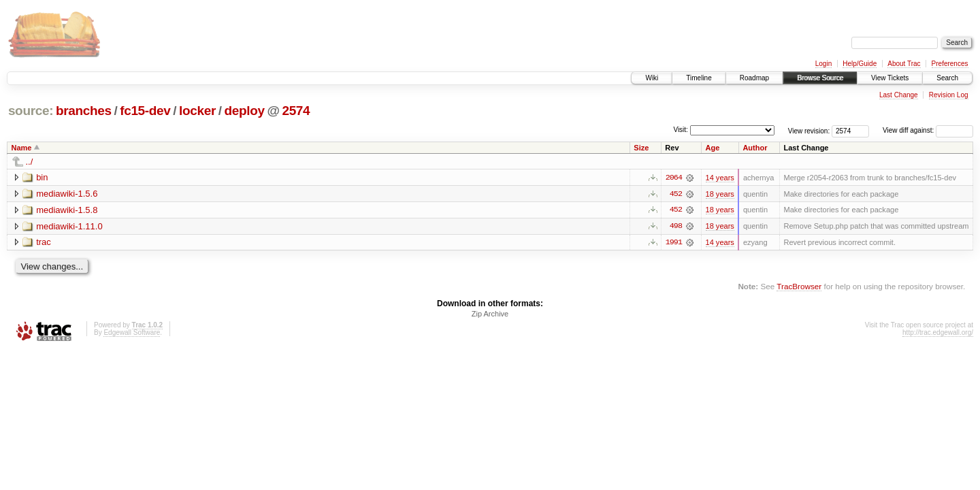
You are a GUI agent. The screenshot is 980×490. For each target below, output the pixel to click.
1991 (674, 243)
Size (641, 148)
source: (31, 111)
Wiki (652, 78)
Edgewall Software (132, 333)
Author (755, 148)
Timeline (699, 78)
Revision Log (949, 95)
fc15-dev (145, 111)
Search (947, 78)
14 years (720, 178)
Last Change (899, 95)
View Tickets (890, 78)
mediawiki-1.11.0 (69, 226)
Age (713, 148)
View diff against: (928, 130)
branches (84, 111)
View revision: (809, 130)
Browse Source (820, 78)
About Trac (904, 64)
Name (22, 148)
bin (42, 177)
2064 (674, 178)
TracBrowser (799, 287)
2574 (296, 111)
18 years (720, 194)
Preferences (950, 64)
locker (197, 111)
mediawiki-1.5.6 (67, 194)
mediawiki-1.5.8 (67, 210)
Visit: (681, 130)
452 (676, 194)
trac (44, 243)
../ (30, 162)
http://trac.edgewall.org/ (938, 333)
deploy (244, 111)
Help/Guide (860, 64)
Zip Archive (490, 314)
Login (823, 64)
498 (676, 227)
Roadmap (754, 78)
